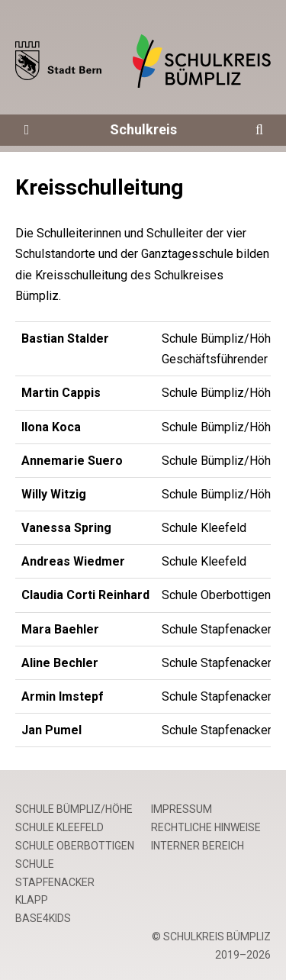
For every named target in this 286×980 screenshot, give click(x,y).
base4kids (43, 918)
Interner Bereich (198, 846)
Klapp (32, 900)
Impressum (182, 809)
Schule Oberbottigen (75, 846)
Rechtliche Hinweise (206, 827)
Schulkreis (143, 129)
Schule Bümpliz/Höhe (74, 809)
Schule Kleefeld (59, 827)
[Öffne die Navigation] (27, 130)
